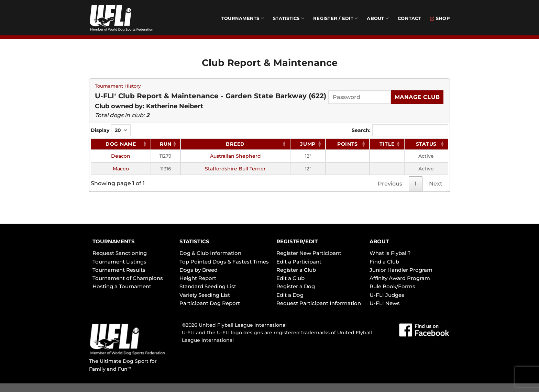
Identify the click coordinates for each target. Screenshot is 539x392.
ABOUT (379, 241)
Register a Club (296, 270)
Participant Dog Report (210, 303)
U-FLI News (385, 303)
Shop (440, 18)
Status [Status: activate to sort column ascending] (426, 144)
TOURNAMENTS (114, 241)
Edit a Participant (299, 262)
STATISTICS (194, 241)
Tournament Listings (119, 262)
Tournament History (118, 86)
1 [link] (416, 184)
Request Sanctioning (120, 253)
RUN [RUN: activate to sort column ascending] (166, 144)
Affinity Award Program (400, 278)
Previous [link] (390, 184)
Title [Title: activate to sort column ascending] (387, 144)
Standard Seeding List (208, 286)
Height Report (198, 278)
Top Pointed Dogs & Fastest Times (224, 262)
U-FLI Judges (387, 295)
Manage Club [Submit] (417, 97)
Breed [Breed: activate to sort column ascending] (235, 144)
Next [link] (436, 184)
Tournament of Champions (128, 278)
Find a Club (384, 262)
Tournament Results (119, 270)
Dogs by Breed (199, 270)
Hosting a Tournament (122, 286)
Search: (400, 130)
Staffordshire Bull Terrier (235, 169)
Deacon (121, 156)
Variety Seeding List (205, 295)
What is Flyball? (390, 253)
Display (111, 130)
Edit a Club (290, 278)
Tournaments (243, 18)
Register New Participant (309, 253)
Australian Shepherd (235, 156)
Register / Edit (335, 18)
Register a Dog (296, 286)
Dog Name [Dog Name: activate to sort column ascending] (121, 144)
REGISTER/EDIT (297, 241)
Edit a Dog (290, 295)
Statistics (289, 18)
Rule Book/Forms (392, 286)
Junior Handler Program (401, 270)
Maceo (121, 169)
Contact (409, 18)
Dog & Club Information (210, 253)
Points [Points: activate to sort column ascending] (348, 144)
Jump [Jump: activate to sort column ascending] (308, 144)
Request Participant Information (319, 303)
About (378, 18)
